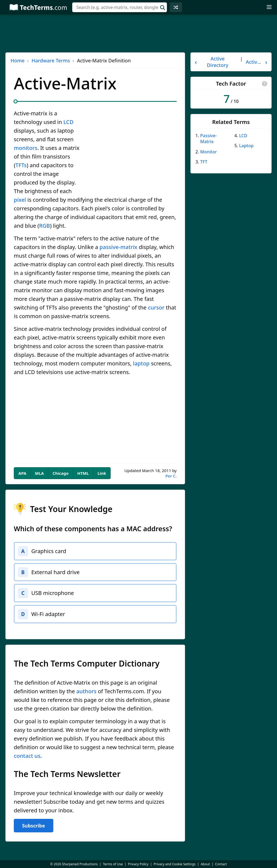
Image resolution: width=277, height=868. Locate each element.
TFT (204, 162)
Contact (221, 864)
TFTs (21, 165)
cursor (156, 307)
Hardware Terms (51, 60)
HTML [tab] (83, 473)
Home (18, 60)
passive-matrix (118, 247)
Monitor (209, 152)
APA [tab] (22, 473)
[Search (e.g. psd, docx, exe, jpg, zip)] (120, 7)
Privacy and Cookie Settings (175, 864)
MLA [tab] (39, 473)
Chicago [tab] (60, 473)
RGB (44, 226)
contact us (27, 758)
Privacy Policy (138, 864)
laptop (141, 363)
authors (86, 694)
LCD (68, 122)
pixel (20, 200)
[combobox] (120, 7)
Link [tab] (102, 473)
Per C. (171, 476)
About (205, 864)
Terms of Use (113, 864)
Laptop (246, 146)
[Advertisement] (138, 33)
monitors (26, 148)
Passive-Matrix (209, 139)
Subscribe (34, 828)
